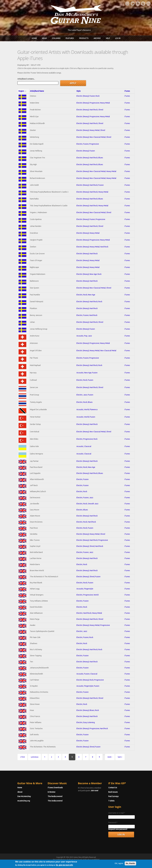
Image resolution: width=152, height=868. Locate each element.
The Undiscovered (55, 801)
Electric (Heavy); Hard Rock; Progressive (92, 540)
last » (120, 757)
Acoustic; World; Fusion (86, 417)
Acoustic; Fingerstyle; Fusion (88, 686)
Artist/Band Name (37, 91)
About (20, 792)
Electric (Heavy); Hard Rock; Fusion (90, 185)
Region (22, 91)
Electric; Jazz (82, 631)
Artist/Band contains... (26, 79)
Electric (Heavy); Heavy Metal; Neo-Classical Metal (96, 351)
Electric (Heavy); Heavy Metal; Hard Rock (92, 247)
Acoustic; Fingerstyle (85, 589)
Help (108, 38)
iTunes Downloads (55, 788)
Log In (118, 38)
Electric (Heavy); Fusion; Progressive (91, 219)
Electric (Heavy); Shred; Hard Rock (90, 546)
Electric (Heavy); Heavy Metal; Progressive (93, 625)
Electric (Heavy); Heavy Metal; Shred (91, 130)
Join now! (94, 791)
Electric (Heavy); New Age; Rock (89, 274)
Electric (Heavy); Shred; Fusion (88, 577)
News (44, 38)
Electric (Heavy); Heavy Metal (88, 233)
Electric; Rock (82, 491)
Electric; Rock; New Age (86, 295)
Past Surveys (113, 796)
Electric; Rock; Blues (85, 402)
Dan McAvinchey (24, 796)
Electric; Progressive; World (87, 595)
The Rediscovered (55, 796)
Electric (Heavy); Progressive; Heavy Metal (93, 103)
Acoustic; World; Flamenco (87, 409)
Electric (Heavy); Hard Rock (87, 254)
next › (110, 757)
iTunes (127, 91)
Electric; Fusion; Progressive (88, 144)
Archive (97, 38)
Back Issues (113, 792)
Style (79, 91)
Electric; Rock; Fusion (85, 380)
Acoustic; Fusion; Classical (87, 674)
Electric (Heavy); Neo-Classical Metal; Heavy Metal (96, 171)
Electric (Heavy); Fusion (86, 151)
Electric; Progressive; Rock (87, 439)
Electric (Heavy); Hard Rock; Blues (90, 158)
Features (70, 38)
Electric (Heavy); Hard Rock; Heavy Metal (92, 192)
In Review (52, 792)
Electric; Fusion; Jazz (85, 498)
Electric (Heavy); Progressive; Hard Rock (92, 728)
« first (22, 757)
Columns (56, 38)
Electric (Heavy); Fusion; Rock (88, 96)
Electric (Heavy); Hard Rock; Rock (89, 302)
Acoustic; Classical (84, 446)
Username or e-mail (117, 813)
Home (34, 38)
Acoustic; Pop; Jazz (84, 336)
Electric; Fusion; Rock (85, 637)
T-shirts (111, 801)
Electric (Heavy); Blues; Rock (88, 710)
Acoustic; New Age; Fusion (87, 373)
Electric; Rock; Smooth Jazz (87, 504)
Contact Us (113, 788)
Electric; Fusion (83, 479)
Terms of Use (90, 862)
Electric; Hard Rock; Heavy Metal (89, 613)
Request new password (118, 829)
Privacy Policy (107, 862)
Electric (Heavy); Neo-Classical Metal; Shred (94, 137)
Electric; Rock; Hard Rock (86, 522)
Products (84, 38)
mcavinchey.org (24, 801)
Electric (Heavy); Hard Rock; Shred (90, 110)
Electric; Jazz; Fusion (85, 395)
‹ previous (34, 757)
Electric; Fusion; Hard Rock (87, 315)
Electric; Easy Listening (86, 722)
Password (113, 822)
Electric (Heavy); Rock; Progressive (90, 680)
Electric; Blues (82, 510)
